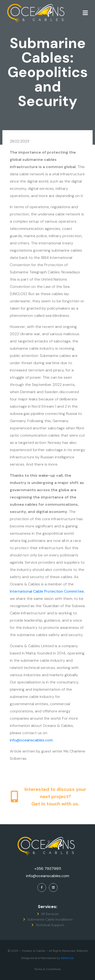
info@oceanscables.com (31, 740)
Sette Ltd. (67, 958)
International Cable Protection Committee (47, 591)
